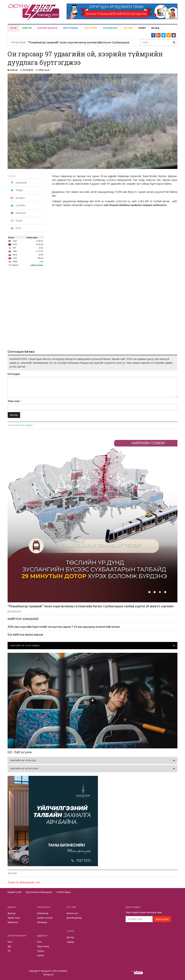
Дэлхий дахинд (47, 28)
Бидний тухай (14, 892)
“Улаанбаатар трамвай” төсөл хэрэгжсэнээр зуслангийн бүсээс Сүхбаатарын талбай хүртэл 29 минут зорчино (91, 606)
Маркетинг (13, 922)
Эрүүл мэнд (70, 28)
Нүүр (13, 28)
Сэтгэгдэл (14, 374)
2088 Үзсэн (44, 70)
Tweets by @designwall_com (24, 882)
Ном (39, 942)
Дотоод (70, 937)
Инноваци (42, 922)
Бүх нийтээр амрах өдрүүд (25, 634)
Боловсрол (110, 28)
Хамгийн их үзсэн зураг (24, 769)
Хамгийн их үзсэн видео (25, 646)
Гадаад (70, 942)
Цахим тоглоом (45, 918)
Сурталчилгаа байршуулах (39, 892)
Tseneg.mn (48, 975)
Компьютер (43, 913)
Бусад (155, 28)
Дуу (9, 946)
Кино (10, 942)
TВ (9, 951)
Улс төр (128, 28)
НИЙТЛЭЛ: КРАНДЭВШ (23, 619)
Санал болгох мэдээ (20, 425)
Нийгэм (27, 28)
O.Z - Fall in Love (20, 752)
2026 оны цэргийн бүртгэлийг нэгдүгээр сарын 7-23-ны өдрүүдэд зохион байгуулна (64, 627)
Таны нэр (13, 401)
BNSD (64, 971)
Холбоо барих (64, 892)
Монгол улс (72, 913)
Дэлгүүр (12, 913)
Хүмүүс (41, 951)
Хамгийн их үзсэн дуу (23, 760)
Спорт (142, 28)
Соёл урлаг (90, 28)
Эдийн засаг (14, 918)
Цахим (40, 955)
